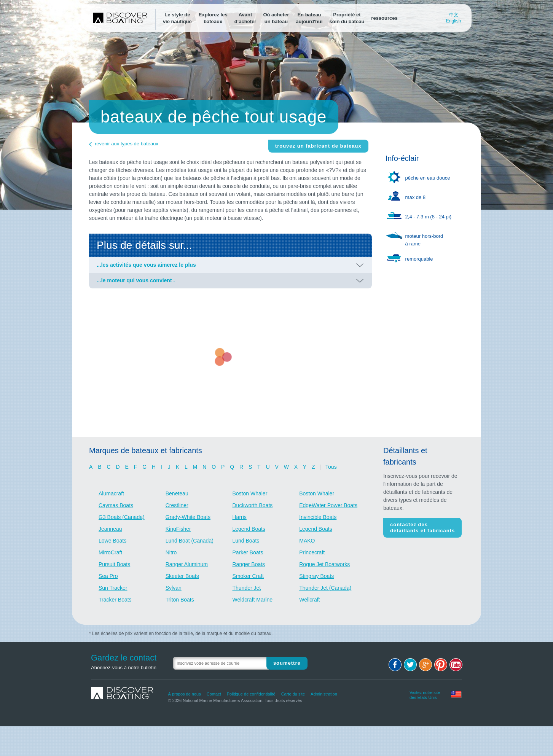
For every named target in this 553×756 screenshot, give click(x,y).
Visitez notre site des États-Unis (425, 694)
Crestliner (177, 505)
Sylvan (174, 588)
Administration (324, 694)
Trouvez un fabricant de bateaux (318, 146)
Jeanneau (110, 529)
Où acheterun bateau (276, 18)
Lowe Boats (112, 541)
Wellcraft (309, 600)
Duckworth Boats (253, 505)
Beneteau (177, 493)
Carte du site (293, 694)
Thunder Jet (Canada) (325, 588)
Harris (240, 517)
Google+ (426, 665)
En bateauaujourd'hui (309, 18)
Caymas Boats (116, 505)
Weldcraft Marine (253, 600)
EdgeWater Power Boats (328, 505)
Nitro (171, 552)
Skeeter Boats (182, 576)
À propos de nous (185, 694)
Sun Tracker (113, 588)
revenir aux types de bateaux (127, 144)
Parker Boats (248, 552)
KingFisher (178, 529)
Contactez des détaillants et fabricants (422, 528)
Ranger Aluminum (187, 564)
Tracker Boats (115, 600)
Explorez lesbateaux (213, 18)
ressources (384, 18)
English (453, 21)
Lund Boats (246, 541)
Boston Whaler (250, 493)
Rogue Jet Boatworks (324, 564)
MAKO (307, 541)
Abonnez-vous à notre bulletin (124, 668)
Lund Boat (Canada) (190, 541)
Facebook (395, 665)
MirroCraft (110, 552)
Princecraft (312, 552)
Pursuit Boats (114, 564)
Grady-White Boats (188, 517)
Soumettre (287, 663)
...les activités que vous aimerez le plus (146, 265)
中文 (454, 15)
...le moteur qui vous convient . (136, 280)
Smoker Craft (248, 576)
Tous (331, 467)
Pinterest (441, 665)
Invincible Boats (318, 517)
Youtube (456, 665)
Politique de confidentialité (251, 694)
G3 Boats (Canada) (122, 517)
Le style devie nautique (177, 18)
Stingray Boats (316, 576)
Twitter (410, 665)
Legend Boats (249, 529)
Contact (214, 694)
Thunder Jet (247, 588)
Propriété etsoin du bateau (347, 18)
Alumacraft (111, 493)
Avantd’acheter (245, 18)
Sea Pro (108, 576)
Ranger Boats (249, 564)
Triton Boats (180, 600)
